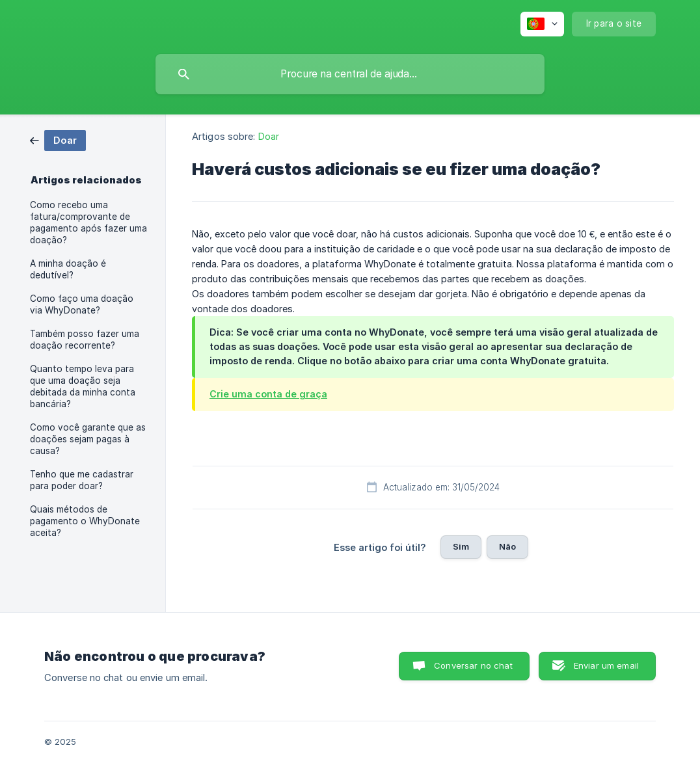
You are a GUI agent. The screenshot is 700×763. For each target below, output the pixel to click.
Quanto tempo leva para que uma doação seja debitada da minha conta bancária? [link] (83, 386)
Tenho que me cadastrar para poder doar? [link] (82, 480)
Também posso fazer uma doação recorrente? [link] (85, 340)
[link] (58, 140)
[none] (542, 24)
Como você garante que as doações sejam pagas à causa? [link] (88, 439)
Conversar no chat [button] (473, 665)
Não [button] (507, 546)
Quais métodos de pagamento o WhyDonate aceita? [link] (85, 521)
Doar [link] (269, 136)
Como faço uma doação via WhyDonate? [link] (82, 304)
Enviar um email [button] (606, 665)
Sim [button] (461, 546)
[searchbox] (350, 74)
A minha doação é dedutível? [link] (68, 269)
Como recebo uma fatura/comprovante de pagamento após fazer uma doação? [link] (88, 222)
